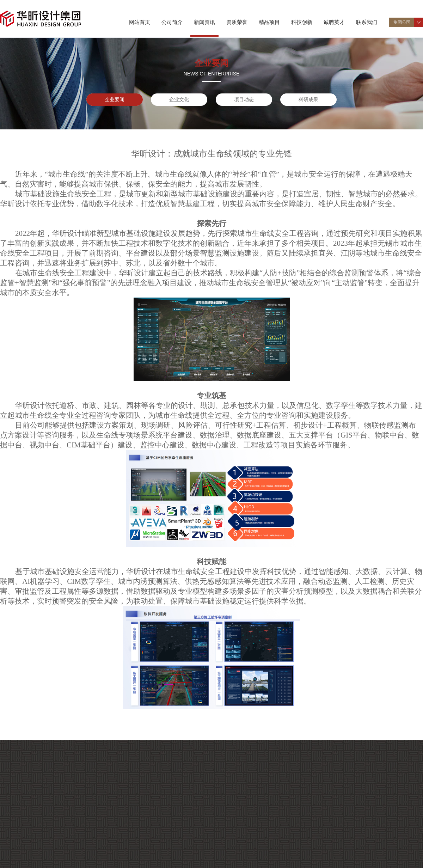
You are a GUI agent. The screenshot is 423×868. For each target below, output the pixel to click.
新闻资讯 (204, 22)
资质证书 (28, 849)
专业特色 (28, 822)
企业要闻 (115, 99)
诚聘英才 (334, 22)
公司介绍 (28, 805)
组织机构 (28, 814)
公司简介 (172, 22)
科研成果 (308, 99)
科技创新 (302, 22)
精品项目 (269, 22)
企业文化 (179, 99)
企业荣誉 (28, 858)
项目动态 (244, 99)
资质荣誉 (237, 22)
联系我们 (367, 22)
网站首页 (140, 22)
